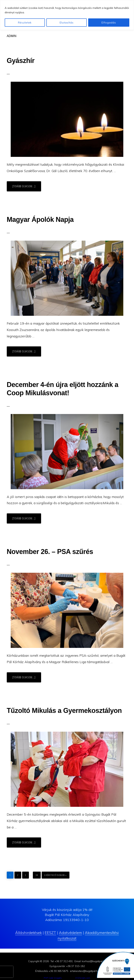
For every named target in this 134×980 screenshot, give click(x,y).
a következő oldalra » (55, 874)
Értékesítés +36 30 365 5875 (52, 971)
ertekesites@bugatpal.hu (84, 971)
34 (38, 874)
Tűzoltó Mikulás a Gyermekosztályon (64, 711)
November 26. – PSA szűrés (50, 552)
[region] (67, 15)
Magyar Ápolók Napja (40, 219)
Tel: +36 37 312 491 (62, 961)
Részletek (25, 23)
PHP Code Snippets (53, 978)
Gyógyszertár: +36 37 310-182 (67, 966)
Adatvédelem (70, 933)
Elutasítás (67, 23)
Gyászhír (21, 61)
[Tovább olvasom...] (27, 187)
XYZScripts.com (83, 978)
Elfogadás (109, 23)
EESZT (50, 933)
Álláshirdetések (29, 933)
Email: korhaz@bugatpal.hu (90, 961)
